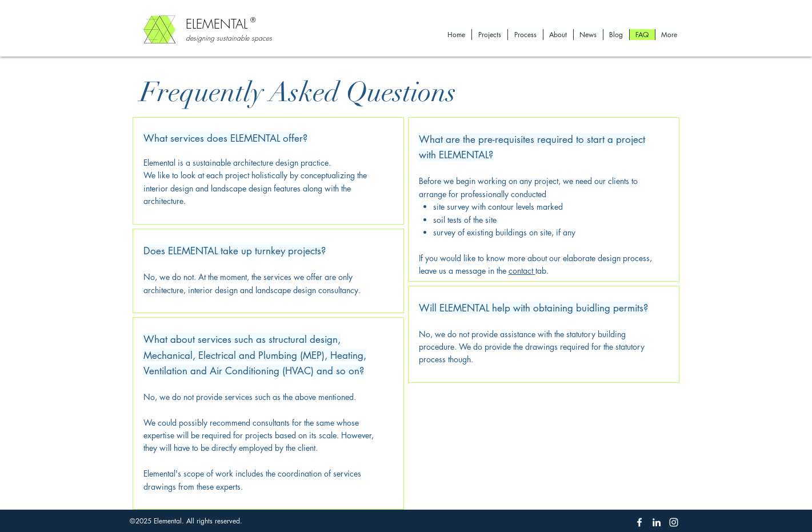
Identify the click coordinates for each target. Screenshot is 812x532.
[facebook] (639, 522)
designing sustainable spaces (229, 38)
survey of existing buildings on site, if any (504, 232)
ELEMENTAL (219, 24)
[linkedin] (657, 522)
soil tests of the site (465, 220)
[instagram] (674, 522)
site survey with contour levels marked (498, 207)
